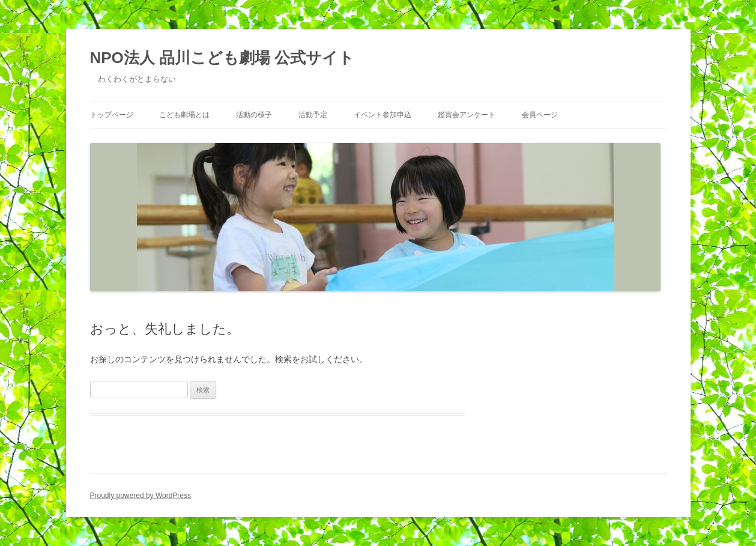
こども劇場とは (184, 115)
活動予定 (313, 115)
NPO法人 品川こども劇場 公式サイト (222, 58)
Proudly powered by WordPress (141, 496)
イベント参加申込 (383, 115)
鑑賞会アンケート (467, 115)
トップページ (112, 115)
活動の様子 (254, 115)
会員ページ (540, 115)
